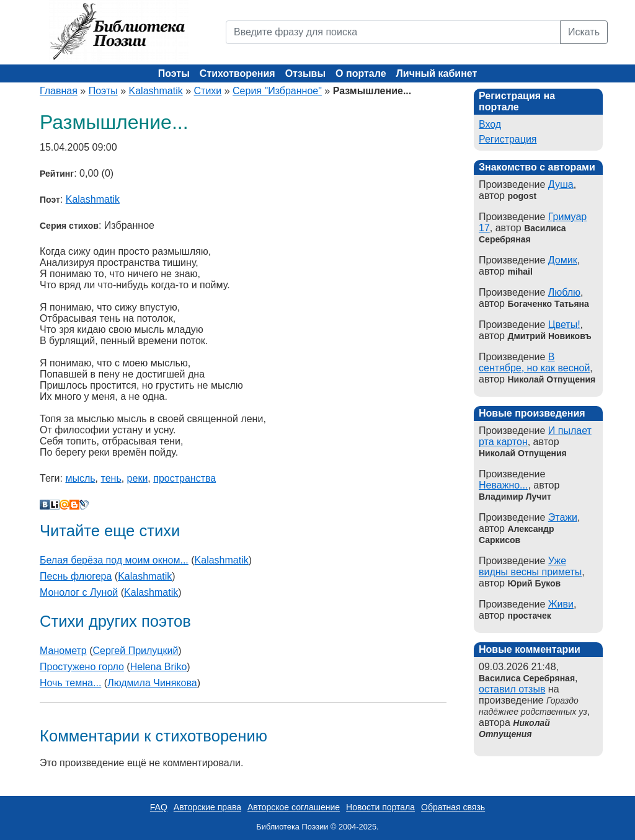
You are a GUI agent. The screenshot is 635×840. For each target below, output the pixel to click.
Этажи (563, 517)
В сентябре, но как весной (534, 362)
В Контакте (45, 505)
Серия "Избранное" (277, 91)
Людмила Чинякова (152, 683)
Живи (561, 604)
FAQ (159, 807)
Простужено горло (82, 667)
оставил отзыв (512, 689)
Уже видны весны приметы (530, 566)
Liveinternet (55, 505)
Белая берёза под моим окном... (114, 560)
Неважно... (503, 485)
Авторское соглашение (294, 807)
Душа (561, 184)
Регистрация (508, 139)
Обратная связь (453, 807)
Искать (584, 32)
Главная (59, 91)
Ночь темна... (70, 683)
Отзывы (305, 73)
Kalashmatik (156, 91)
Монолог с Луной (79, 592)
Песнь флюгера (76, 576)
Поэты (174, 73)
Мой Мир (64, 505)
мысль (80, 478)
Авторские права (207, 807)
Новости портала (380, 807)
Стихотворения (238, 73)
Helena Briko (159, 667)
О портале (361, 73)
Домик (563, 260)
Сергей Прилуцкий (136, 651)
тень (111, 478)
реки (138, 478)
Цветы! (564, 325)
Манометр (63, 651)
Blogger (74, 505)
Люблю (564, 292)
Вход (490, 124)
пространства (184, 478)
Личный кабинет (437, 73)
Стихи (208, 91)
